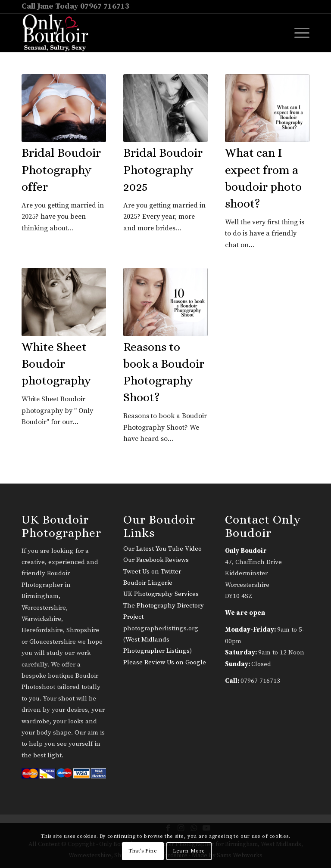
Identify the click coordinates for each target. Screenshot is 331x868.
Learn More (189, 851)
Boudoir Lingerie (148, 583)
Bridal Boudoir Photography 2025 (163, 170)
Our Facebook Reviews (156, 560)
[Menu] (298, 33)
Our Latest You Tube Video (162, 549)
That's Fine (143, 851)
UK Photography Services (161, 594)
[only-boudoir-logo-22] (59, 33)
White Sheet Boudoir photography (56, 364)
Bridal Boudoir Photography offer (61, 170)
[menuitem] (298, 33)
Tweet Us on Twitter (152, 572)
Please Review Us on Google (165, 662)
